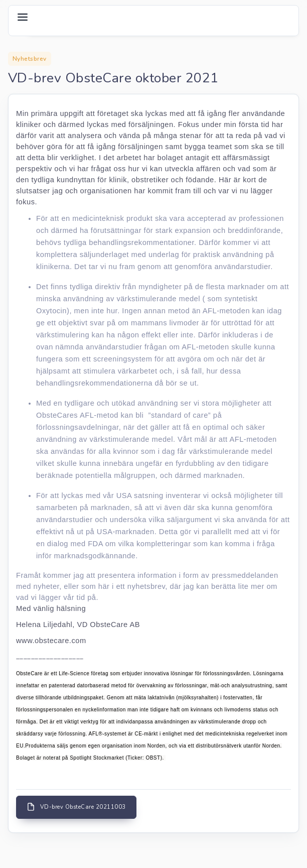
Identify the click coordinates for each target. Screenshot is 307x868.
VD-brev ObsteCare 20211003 (76, 807)
